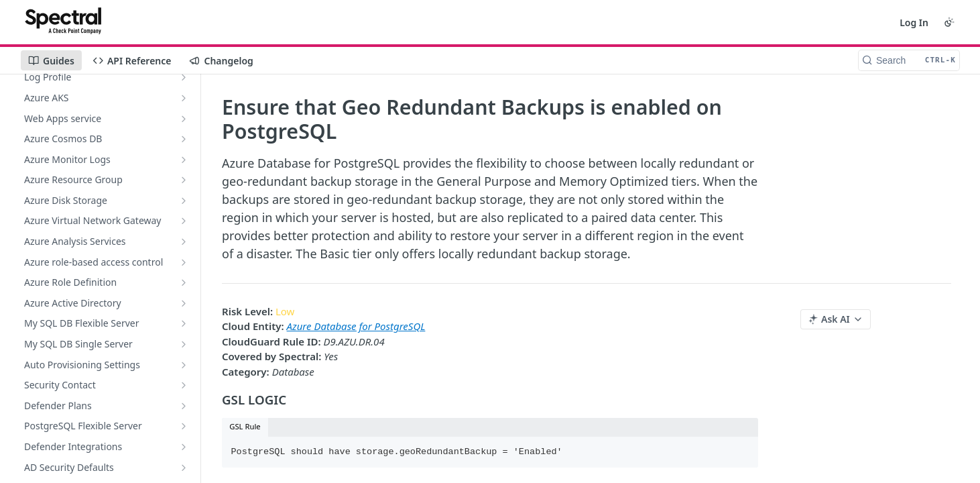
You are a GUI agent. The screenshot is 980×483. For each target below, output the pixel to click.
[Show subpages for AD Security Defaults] (184, 468)
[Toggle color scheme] (949, 22)
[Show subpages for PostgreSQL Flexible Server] (184, 426)
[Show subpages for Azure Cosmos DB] (184, 139)
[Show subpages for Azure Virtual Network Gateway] (184, 221)
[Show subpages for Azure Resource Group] (184, 180)
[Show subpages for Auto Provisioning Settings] (184, 365)
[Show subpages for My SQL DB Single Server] (184, 344)
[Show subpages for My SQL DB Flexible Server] (184, 323)
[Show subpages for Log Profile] (184, 77)
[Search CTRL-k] (909, 60)
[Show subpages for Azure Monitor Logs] (184, 160)
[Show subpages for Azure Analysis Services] (184, 241)
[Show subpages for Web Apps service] (184, 119)
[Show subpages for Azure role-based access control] (184, 262)
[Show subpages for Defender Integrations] (184, 447)
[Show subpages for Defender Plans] (184, 406)
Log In (914, 22)
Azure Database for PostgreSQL (356, 326)
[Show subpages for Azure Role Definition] (184, 282)
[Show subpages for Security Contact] (184, 385)
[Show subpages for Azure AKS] (184, 98)
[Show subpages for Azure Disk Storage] (184, 201)
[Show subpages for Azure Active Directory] (184, 303)
